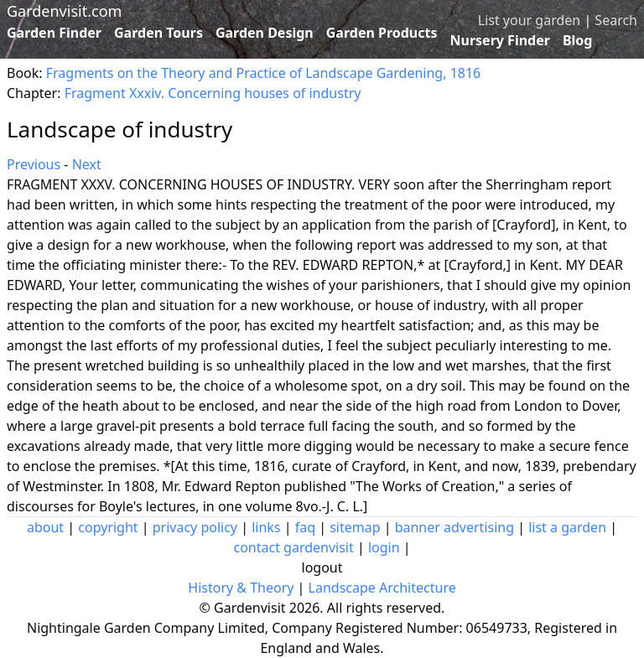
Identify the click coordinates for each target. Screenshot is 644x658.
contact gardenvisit (293, 547)
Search (616, 20)
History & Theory (241, 588)
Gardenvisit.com (64, 11)
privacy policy (195, 527)
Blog (578, 40)
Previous (34, 164)
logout (322, 567)
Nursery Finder (500, 40)
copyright (108, 527)
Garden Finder (54, 33)
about (45, 527)
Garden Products (382, 33)
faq (305, 527)
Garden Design (265, 33)
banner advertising (454, 527)
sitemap (355, 527)
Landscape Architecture (382, 588)
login (384, 547)
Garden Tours (158, 33)
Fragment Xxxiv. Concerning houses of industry (213, 93)
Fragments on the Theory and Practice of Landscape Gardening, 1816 (263, 73)
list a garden (567, 527)
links (266, 527)
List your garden (529, 20)
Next (87, 164)
